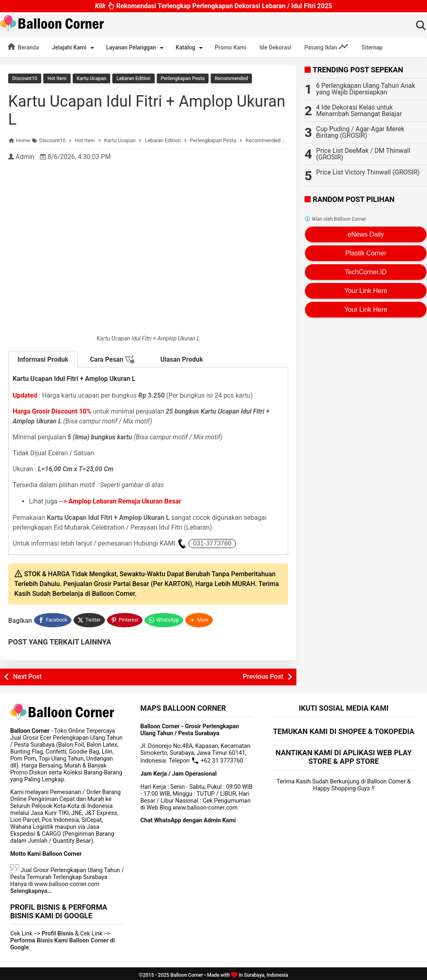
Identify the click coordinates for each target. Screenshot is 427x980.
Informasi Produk (43, 359)
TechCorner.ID (366, 272)
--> (120, 500)
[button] (200, 618)
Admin (25, 156)
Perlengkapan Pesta (183, 78)
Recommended (231, 78)
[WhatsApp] (165, 618)
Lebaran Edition (133, 78)
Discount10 (25, 78)
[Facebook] (53, 618)
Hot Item (57, 78)
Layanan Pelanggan (136, 48)
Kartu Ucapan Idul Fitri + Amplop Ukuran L (126, 109)
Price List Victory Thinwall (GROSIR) (368, 172)
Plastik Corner (366, 253)
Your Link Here (366, 291)
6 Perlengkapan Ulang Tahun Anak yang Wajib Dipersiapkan (366, 89)
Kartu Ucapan (92, 78)
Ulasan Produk (182, 359)
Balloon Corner (187, 972)
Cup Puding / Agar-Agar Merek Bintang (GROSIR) (360, 132)
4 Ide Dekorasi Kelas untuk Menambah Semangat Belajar (359, 111)
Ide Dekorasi (276, 47)
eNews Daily (366, 234)
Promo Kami (230, 47)
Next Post (27, 674)
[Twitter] (90, 618)
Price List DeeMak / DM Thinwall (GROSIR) (363, 154)
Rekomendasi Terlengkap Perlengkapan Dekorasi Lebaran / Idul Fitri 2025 (213, 6)
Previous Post (263, 674)
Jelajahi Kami (74, 48)
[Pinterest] (125, 618)
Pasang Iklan (326, 47)
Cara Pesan (112, 359)
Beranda (23, 47)
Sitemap (372, 47)
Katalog (191, 48)
